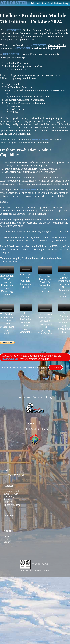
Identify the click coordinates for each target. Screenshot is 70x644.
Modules (8, 521)
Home (6, 536)
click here (56, 367)
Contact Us (35, 423)
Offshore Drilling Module (47, 48)
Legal (6, 539)
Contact (7, 542)
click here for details (58, 184)
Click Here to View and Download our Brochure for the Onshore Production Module (32, 357)
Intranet (49, 570)
